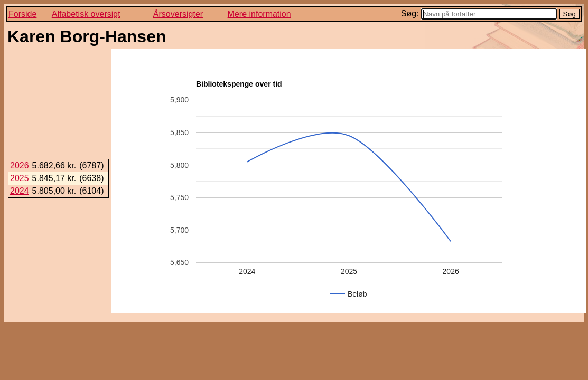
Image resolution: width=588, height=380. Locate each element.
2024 (20, 191)
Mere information (259, 14)
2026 (20, 165)
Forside (22, 14)
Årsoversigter (178, 14)
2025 (20, 178)
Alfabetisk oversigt (86, 14)
